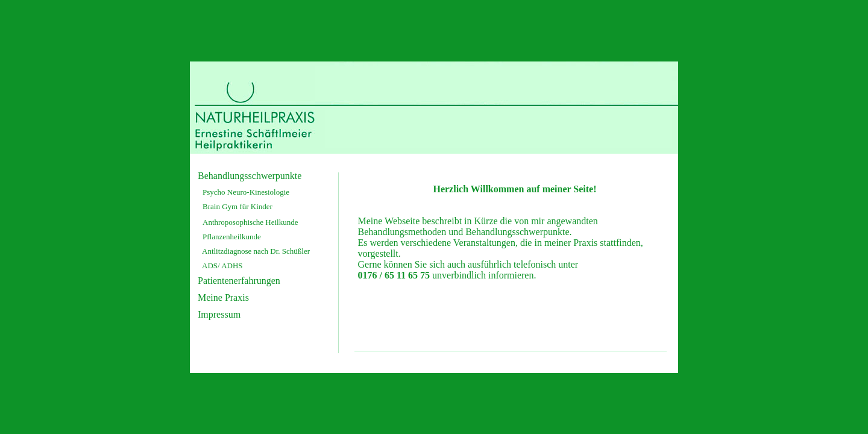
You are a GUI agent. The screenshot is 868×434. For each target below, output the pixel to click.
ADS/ (211, 266)
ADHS (232, 266)
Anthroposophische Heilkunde (250, 222)
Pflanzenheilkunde (232, 237)
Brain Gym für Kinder (237, 206)
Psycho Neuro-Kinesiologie (246, 192)
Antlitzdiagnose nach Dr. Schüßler (256, 251)
